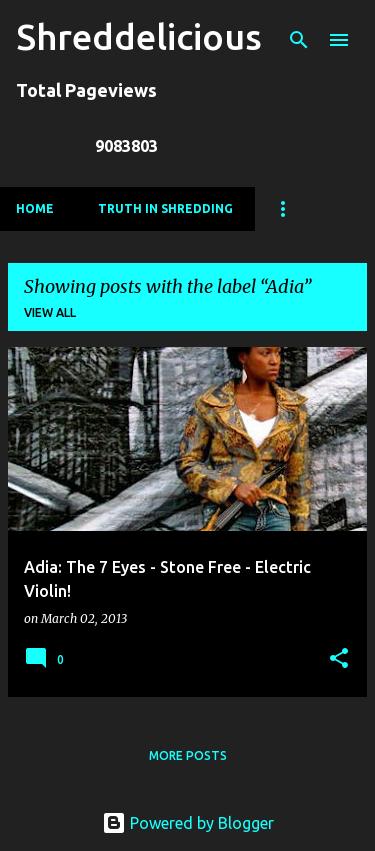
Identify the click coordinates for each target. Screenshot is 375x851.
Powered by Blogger (188, 823)
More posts (188, 755)
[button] (339, 659)
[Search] (299, 40)
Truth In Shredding (165, 208)
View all (50, 312)
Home (35, 208)
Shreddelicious (139, 36)
